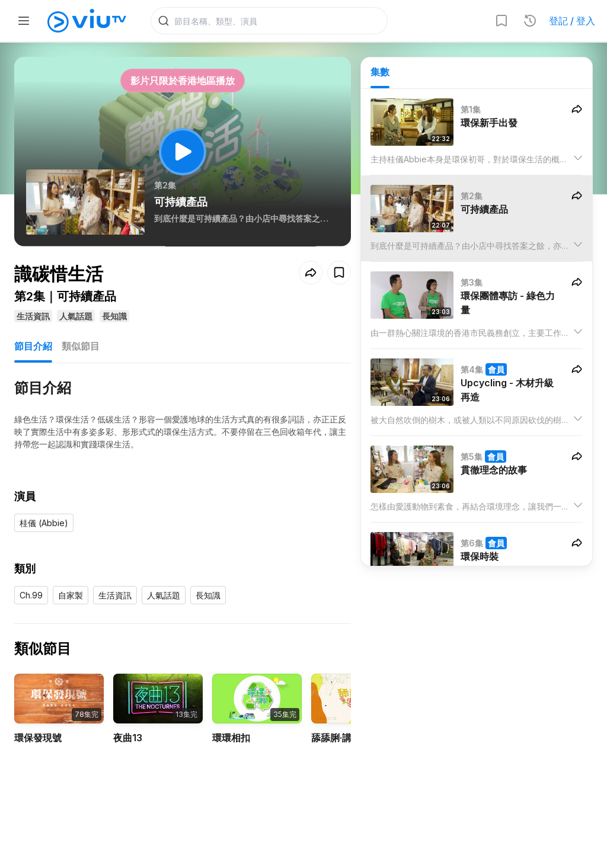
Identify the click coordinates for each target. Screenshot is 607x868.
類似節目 (81, 346)
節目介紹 (33, 346)
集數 (380, 72)
